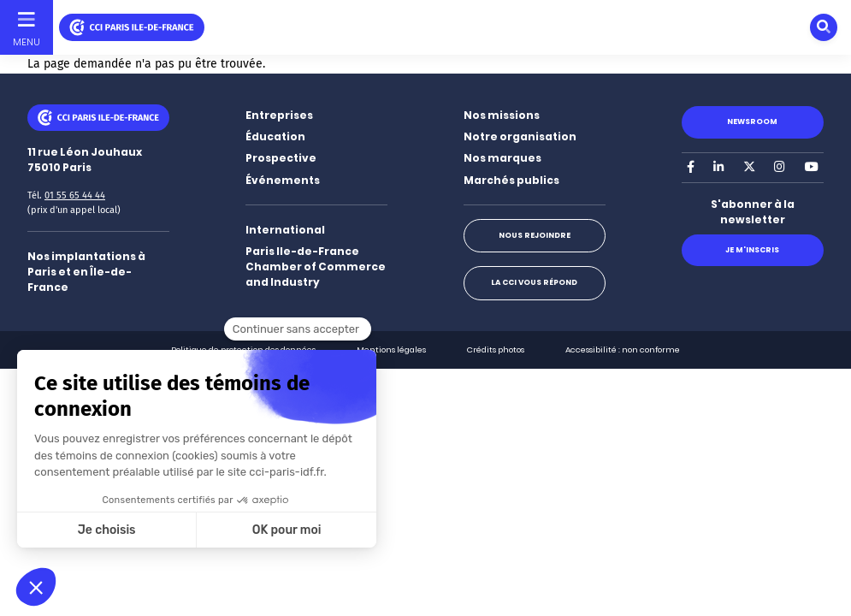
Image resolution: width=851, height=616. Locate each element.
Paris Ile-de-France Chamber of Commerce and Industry (316, 267)
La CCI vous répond (534, 282)
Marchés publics (511, 180)
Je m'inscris (752, 250)
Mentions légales (391, 349)
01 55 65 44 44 (75, 195)
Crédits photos (496, 349)
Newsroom (752, 121)
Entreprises (279, 115)
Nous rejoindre (535, 235)
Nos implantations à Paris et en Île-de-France (86, 272)
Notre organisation (520, 136)
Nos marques (502, 158)
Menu (27, 42)
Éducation (275, 136)
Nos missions (502, 115)
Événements (283, 180)
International (285, 230)
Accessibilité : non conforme (623, 349)
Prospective (281, 158)
